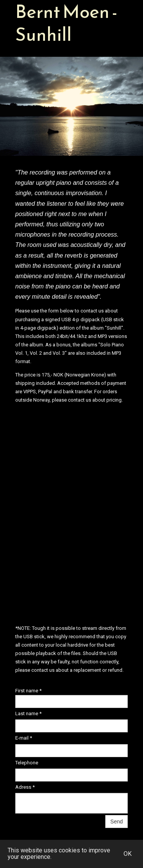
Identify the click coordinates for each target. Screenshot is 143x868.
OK (128, 854)
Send (116, 822)
